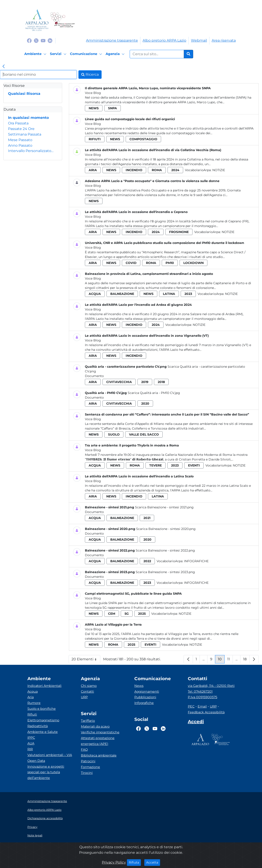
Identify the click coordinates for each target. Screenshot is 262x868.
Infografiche (196, 561)
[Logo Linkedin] (50, 40)
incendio (134, 170)
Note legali (35, 835)
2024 (175, 170)
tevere (156, 465)
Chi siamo (89, 686)
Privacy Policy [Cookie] (114, 862)
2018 (161, 382)
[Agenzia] (116, 54)
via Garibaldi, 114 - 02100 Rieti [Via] (211, 686)
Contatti (87, 692)
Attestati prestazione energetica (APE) (98, 741)
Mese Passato (20, 140)
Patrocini (88, 761)
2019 (145, 382)
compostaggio (143, 139)
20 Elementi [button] (86, 660)
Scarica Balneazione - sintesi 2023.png (165, 572)
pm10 (170, 263)
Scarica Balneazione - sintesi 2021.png (164, 507)
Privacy (32, 827)
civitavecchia (119, 382)
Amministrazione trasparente (112, 40)
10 (221, 660)
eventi (194, 465)
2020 (145, 404)
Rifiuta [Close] (135, 862)
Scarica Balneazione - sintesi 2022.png (165, 550)
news (94, 108)
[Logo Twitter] (36, 40)
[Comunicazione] (87, 54)
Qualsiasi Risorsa (24, 94)
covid (131, 263)
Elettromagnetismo (43, 720)
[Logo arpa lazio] (37, 20)
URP (84, 697)
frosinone (179, 232)
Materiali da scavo (95, 726)
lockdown (193, 263)
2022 (147, 561)
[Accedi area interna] (196, 722)
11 (230, 660)
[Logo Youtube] (43, 40)
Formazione (90, 767)
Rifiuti (32, 714)
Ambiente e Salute (43, 732)
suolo (114, 434)
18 (246, 660)
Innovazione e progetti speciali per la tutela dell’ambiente (46, 772)
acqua (95, 294)
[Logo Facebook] (29, 40)
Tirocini (87, 773)
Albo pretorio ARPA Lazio (164, 40)
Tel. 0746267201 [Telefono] (200, 692)
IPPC (31, 738)
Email (202, 706)
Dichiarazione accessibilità (45, 818)
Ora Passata (18, 123)
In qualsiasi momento (28, 118)
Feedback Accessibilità (206, 712)
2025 (142, 614)
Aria (31, 697)
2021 (147, 518)
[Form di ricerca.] (157, 54)
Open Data (36, 761)
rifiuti (95, 139)
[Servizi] (59, 54)
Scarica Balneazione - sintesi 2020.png (166, 529)
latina (169, 294)
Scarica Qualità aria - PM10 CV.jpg (154, 393)
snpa (113, 108)
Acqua (33, 692)
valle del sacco (144, 434)
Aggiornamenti (147, 692)
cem (112, 614)
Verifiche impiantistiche (100, 732)
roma (157, 170)
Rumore (34, 703)
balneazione (122, 294)
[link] (4, 67)
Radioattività (38, 726)
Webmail (199, 40)
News (139, 686)
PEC (191, 706)
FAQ (84, 750)
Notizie (219, 170)
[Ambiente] (36, 54)
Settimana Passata (25, 134)
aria (93, 170)
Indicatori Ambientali (44, 686)
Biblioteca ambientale (99, 755)
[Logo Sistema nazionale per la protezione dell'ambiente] (62, 20)
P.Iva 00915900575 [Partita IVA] (203, 697)
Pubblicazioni (145, 697)
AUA (31, 743)
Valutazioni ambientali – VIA (50, 755)
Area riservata (224, 40)
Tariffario (88, 721)
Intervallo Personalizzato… (31, 151)
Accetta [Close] (153, 862)
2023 (188, 294)
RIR (30, 749)
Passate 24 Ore (21, 129)
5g (127, 614)
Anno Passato (20, 145)
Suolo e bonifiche (42, 709)
